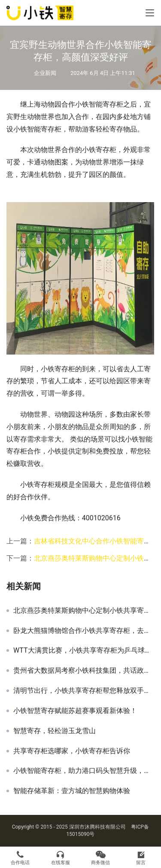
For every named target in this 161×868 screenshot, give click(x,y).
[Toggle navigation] (150, 13)
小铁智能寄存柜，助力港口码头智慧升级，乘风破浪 (84, 771)
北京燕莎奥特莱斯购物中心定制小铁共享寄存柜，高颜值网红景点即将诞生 (84, 611)
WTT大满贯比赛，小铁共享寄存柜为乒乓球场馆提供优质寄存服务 (84, 650)
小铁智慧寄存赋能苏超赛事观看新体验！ (75, 711)
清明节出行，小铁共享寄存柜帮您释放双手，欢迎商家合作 (84, 691)
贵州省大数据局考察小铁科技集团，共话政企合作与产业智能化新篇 (84, 671)
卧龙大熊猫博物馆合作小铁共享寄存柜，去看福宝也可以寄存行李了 (84, 631)
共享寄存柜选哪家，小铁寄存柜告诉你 (72, 751)
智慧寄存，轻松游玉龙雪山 (55, 731)
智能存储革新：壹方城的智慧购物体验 (72, 791)
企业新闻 (45, 73)
